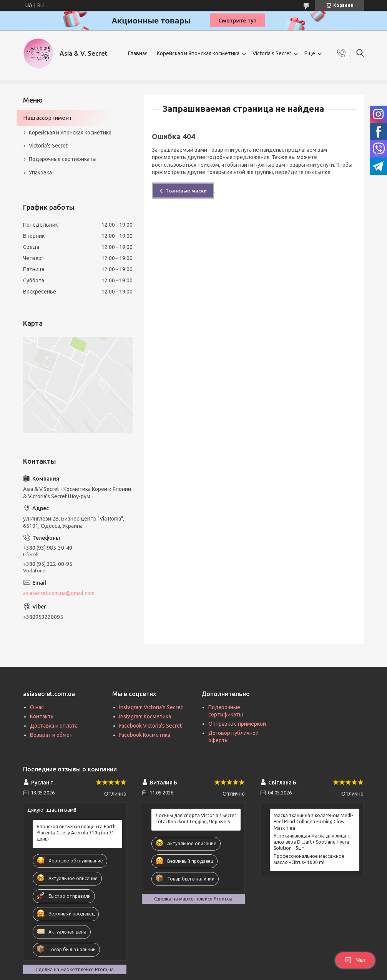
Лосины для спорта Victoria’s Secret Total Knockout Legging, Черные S (196, 818)
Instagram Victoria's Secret (151, 707)
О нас (37, 707)
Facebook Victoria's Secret (150, 726)
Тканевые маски (186, 191)
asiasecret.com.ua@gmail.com (59, 593)
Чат (355, 960)
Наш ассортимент (47, 118)
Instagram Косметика (145, 716)
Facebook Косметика (145, 735)
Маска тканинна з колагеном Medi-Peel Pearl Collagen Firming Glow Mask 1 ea (313, 822)
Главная (138, 53)
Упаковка (40, 172)
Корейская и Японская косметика (198, 53)
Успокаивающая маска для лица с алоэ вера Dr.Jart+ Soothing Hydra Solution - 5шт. (312, 842)
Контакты (42, 716)
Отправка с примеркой (237, 724)
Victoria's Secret (272, 53)
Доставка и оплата (54, 726)
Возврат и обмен (51, 735)
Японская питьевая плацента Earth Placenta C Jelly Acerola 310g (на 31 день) (76, 833)
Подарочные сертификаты (63, 159)
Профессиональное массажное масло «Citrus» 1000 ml (309, 859)
